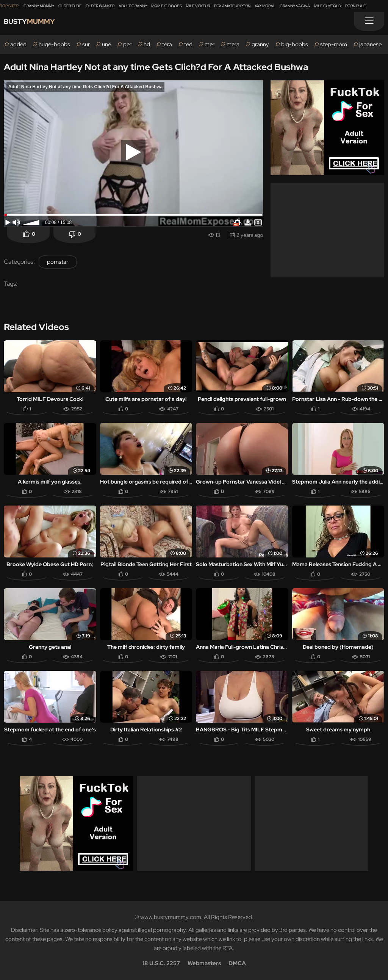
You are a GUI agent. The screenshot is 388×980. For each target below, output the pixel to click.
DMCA (237, 963)
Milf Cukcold (328, 6)
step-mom (334, 44)
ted (188, 44)
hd (147, 44)
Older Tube (70, 6)
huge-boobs (54, 44)
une (106, 44)
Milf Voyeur (198, 6)
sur (86, 44)
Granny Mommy (39, 6)
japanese (370, 44)
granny (260, 44)
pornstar (58, 262)
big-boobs (295, 44)
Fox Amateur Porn (232, 6)
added (18, 44)
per (127, 44)
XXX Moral (265, 6)
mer (210, 44)
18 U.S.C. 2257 (161, 963)
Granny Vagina (295, 6)
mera (233, 44)
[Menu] (369, 22)
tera (167, 44)
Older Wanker (100, 6)
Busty (35, 23)
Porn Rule (355, 6)
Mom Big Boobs (167, 6)
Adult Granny (133, 6)
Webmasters (204, 963)
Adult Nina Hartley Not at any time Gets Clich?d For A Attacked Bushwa (156, 67)
